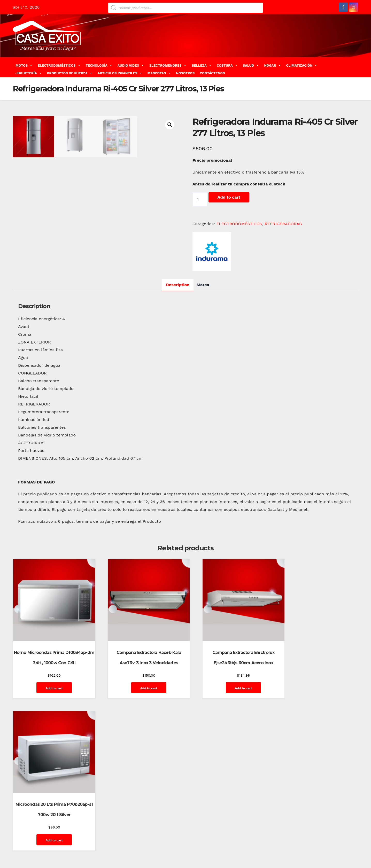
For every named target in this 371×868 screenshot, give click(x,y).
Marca (203, 337)
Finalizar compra (298, 844)
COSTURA (227, 65)
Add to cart (229, 197)
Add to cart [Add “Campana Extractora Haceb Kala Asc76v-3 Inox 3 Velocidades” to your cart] (140, 734)
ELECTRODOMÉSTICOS (59, 65)
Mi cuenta (251, 856)
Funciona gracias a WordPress (38, 844)
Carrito (250, 844)
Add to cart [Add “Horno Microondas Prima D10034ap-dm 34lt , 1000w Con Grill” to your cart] (51, 734)
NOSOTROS (185, 73)
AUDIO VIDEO (131, 65)
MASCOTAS (159, 73)
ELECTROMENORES (168, 65)
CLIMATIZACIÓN (302, 65)
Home (214, 844)
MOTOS (24, 65)
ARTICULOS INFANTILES (120, 73)
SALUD (251, 65)
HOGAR (272, 65)
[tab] (178, 337)
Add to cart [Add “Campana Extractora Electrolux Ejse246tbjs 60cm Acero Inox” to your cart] (229, 734)
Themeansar (105, 844)
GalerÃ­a (322, 844)
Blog (226, 844)
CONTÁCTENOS (212, 73)
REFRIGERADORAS (283, 224)
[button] (356, 67)
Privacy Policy (274, 856)
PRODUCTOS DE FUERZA (70, 73)
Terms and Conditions (336, 856)
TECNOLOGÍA (99, 65)
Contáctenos (270, 844)
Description (178, 337)
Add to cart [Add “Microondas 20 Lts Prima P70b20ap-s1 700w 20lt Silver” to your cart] (319, 734)
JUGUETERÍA (29, 73)
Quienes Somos (302, 856)
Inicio (350, 844)
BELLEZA (202, 65)
